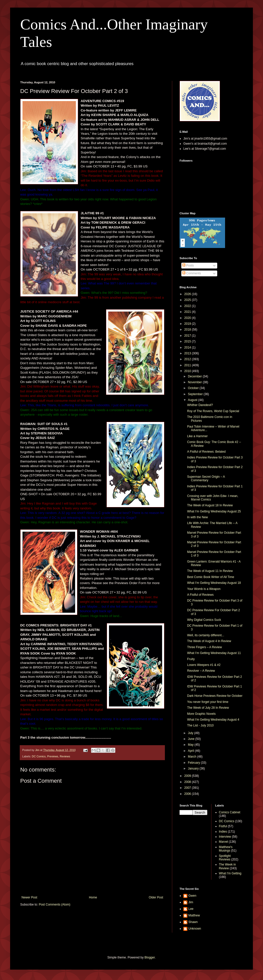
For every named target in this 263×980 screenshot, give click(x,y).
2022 (188, 306)
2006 (188, 794)
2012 (188, 359)
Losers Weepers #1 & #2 (204, 665)
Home (93, 897)
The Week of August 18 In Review (210, 505)
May (191, 745)
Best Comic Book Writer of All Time (211, 577)
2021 (188, 312)
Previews (53, 756)
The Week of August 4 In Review (209, 641)
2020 (188, 318)
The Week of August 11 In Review (210, 571)
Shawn (193, 922)
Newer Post (29, 897)
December (195, 376)
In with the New (198, 517)
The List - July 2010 (200, 725)
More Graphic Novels (201, 714)
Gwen (192, 896)
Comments (192, 273)
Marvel (224, 842)
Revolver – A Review (201, 671)
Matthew (194, 915)
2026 (188, 294)
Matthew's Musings (226, 849)
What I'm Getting (230, 873)
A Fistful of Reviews (200, 595)
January (194, 768)
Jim (191, 902)
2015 (188, 341)
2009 (188, 776)
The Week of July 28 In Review (208, 708)
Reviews (65, 756)
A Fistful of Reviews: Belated (206, 452)
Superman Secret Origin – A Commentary (206, 478)
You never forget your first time (208, 702)
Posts (188, 265)
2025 (188, 300)
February (194, 763)
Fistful (223, 826)
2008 (188, 782)
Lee (191, 909)
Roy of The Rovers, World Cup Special (213, 411)
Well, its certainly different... (206, 635)
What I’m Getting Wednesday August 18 (214, 583)
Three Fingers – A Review (204, 647)
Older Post (156, 897)
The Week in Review (227, 866)
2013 (188, 353)
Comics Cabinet (230, 812)
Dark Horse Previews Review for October (215, 696)
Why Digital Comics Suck (204, 620)
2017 (188, 336)
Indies (223, 832)
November (195, 382)
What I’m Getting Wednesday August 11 (214, 653)
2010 (188, 371)
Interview (225, 837)
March (193, 757)
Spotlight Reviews (225, 858)
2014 (188, 348)
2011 (188, 365)
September (196, 394)
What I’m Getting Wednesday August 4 (213, 720)
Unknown (195, 929)
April (191, 751)
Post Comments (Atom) (54, 905)
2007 (188, 788)
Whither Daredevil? (200, 405)
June (192, 739)
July (191, 733)
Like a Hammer (197, 436)
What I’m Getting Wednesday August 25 (214, 511)
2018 (188, 330)
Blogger (150, 957)
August (193, 400)
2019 (188, 324)
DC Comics (39, 756)
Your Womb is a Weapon (204, 589)
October (194, 388)
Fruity (191, 659)
